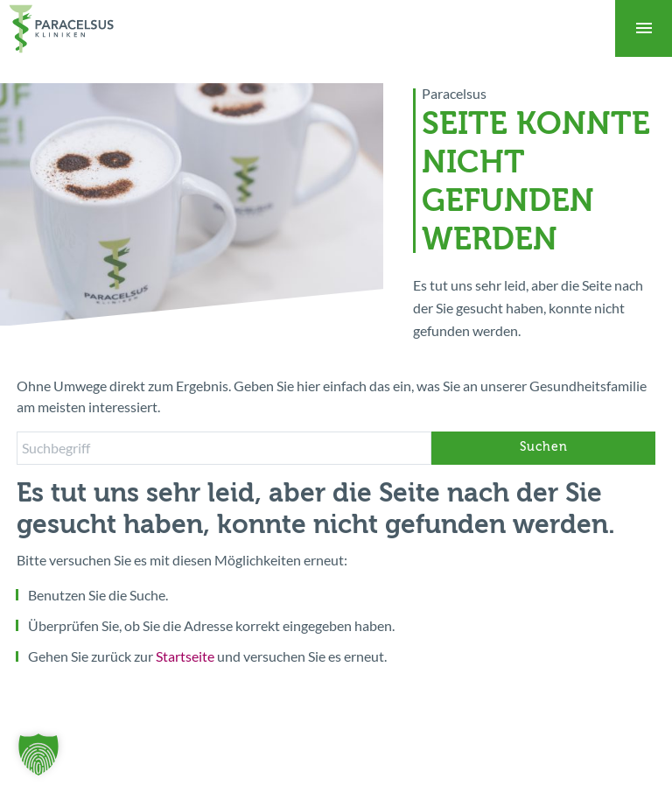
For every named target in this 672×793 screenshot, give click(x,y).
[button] (38, 754)
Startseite (185, 656)
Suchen (544, 448)
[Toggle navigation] (644, 28)
